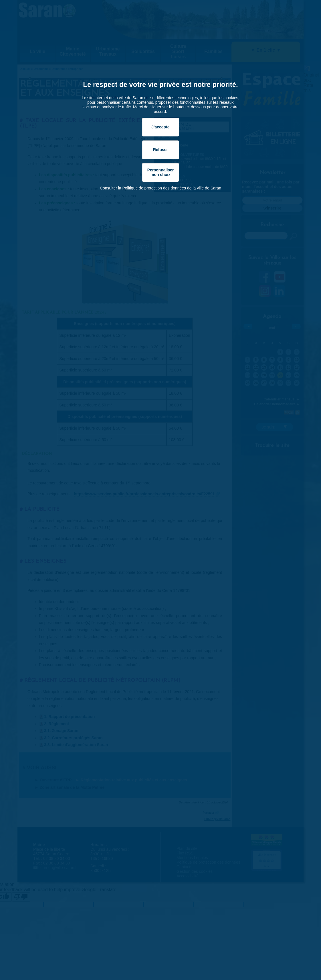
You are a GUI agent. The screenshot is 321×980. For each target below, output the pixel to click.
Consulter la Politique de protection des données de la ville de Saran (160, 188)
